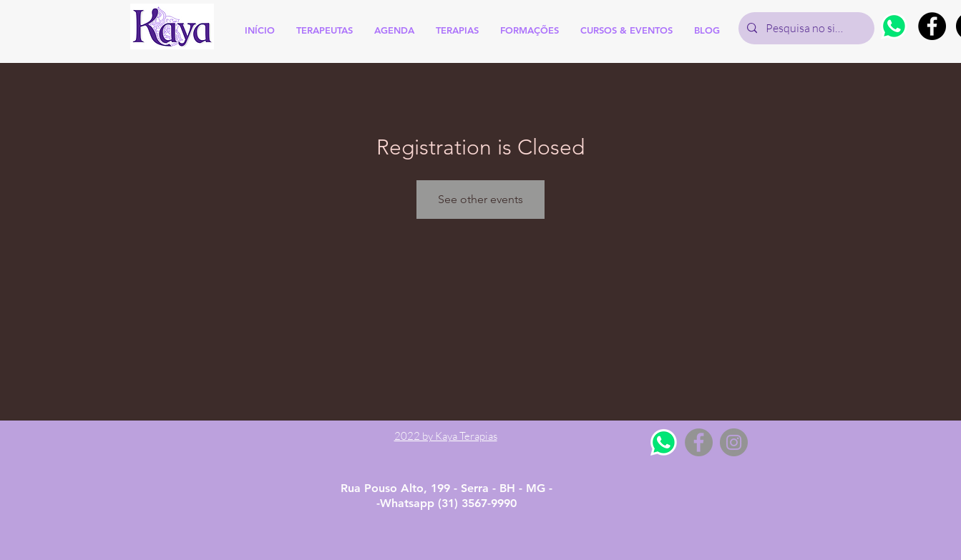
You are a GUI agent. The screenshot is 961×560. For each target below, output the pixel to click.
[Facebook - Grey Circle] (699, 442)
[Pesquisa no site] (805, 28)
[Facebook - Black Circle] (932, 26)
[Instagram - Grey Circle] (734, 442)
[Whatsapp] (894, 26)
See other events (481, 199)
